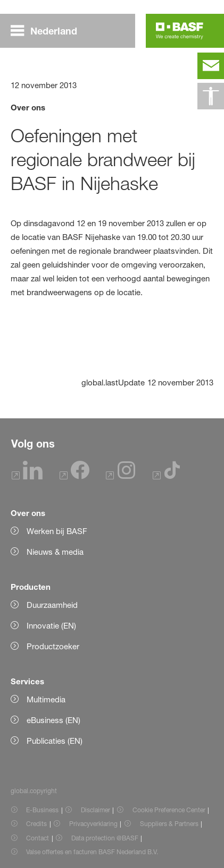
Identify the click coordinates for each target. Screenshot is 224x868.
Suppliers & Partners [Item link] (169, 824)
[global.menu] (48, 31)
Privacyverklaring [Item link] (93, 824)
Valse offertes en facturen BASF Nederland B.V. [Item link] (93, 852)
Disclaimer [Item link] (96, 810)
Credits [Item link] (36, 824)
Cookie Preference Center (169, 810)
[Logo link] (180, 31)
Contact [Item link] (38, 838)
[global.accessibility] (211, 96)
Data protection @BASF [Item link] (105, 838)
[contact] (211, 66)
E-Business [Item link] (42, 810)
